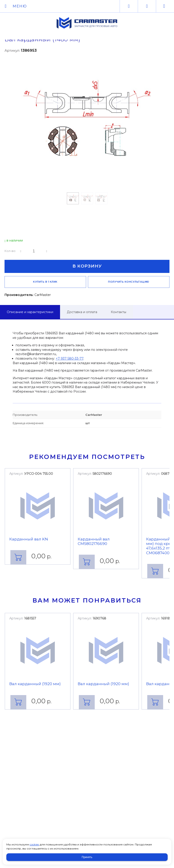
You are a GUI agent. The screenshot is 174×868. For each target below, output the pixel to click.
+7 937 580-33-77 (70, 358)
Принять (87, 857)
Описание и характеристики (30, 312)
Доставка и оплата (82, 312)
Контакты (118, 312)
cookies (34, 844)
